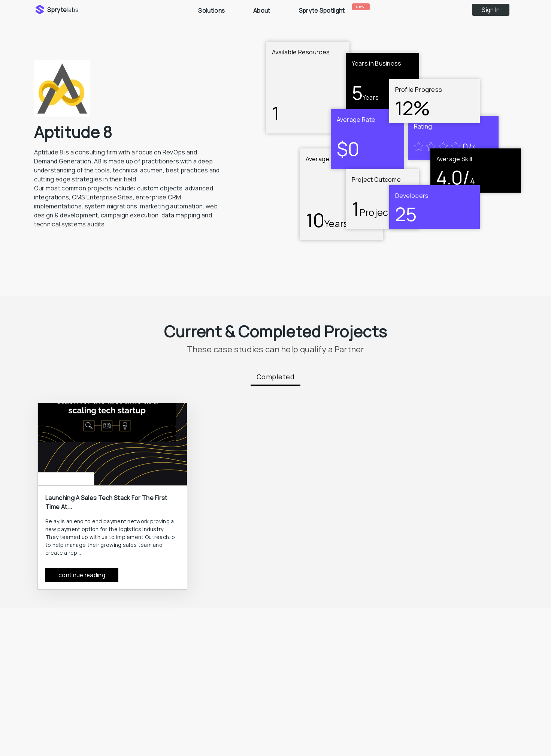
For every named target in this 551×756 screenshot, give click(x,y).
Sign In (491, 10)
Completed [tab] (276, 377)
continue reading (82, 575)
